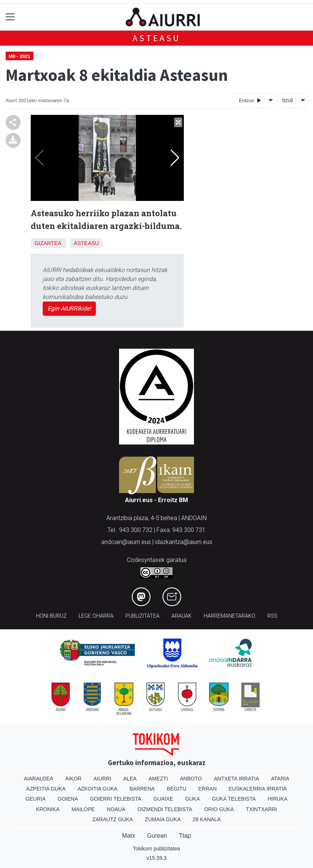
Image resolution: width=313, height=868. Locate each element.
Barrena (142, 789)
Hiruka (278, 799)
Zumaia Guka (163, 819)
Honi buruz (51, 616)
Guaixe (163, 799)
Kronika (48, 809)
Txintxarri (262, 809)
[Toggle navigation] (10, 17)
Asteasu (156, 38)
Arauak (182, 616)
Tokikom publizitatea (156, 849)
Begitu (176, 789)
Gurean (157, 836)
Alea (130, 779)
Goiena (68, 799)
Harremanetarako (230, 616)
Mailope (83, 809)
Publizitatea (142, 616)
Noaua (116, 809)
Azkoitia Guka (98, 789)
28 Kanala (207, 819)
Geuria (36, 799)
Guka (192, 799)
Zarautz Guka (113, 819)
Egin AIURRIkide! (69, 308)
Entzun (250, 100)
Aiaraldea (39, 779)
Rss (272, 616)
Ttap (185, 836)
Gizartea (48, 243)
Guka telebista (234, 799)
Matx (129, 836)
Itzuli (288, 100)
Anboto (191, 779)
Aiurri (102, 779)
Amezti (158, 779)
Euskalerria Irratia (258, 789)
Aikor (73, 779)
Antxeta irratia (236, 779)
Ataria (280, 779)
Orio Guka (219, 809)
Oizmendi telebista (165, 809)
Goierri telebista (116, 799)
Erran (208, 789)
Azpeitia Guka (46, 789)
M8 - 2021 (19, 56)
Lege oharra (96, 616)
